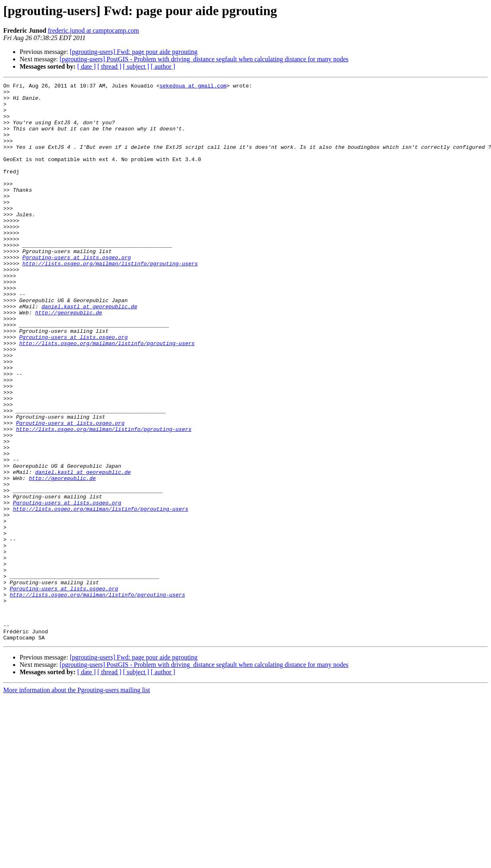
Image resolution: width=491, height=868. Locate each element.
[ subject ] (136, 66)
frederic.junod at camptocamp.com (93, 30)
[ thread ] (109, 66)
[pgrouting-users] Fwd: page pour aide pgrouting (134, 52)
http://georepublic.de (69, 359)
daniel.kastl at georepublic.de (90, 352)
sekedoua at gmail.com (193, 87)
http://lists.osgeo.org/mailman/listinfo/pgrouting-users (110, 300)
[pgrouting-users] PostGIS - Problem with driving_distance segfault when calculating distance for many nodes (204, 59)
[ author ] (163, 66)
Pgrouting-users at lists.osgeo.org (77, 293)
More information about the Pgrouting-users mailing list (77, 802)
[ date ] (86, 66)
